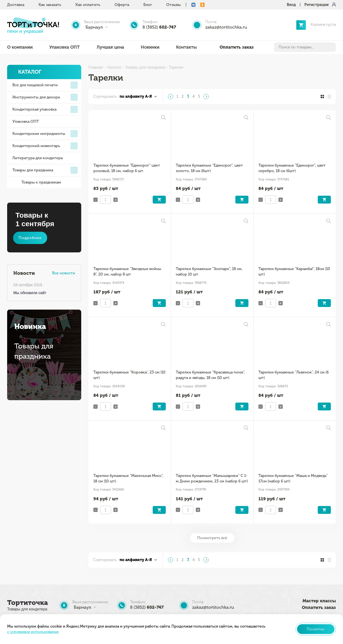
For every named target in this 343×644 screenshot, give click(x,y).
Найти (331, 47)
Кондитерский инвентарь (45, 146)
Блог (148, 5)
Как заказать (50, 5)
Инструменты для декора (45, 97)
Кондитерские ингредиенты (45, 134)
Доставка (16, 5)
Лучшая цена (110, 47)
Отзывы (174, 5)
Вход (291, 5)
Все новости (64, 273)
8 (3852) (159, 27)
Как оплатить (88, 5)
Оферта (122, 5)
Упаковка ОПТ (65, 47)
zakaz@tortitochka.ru (226, 27)
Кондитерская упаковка (45, 109)
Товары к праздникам (37, 182)
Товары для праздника (45, 170)
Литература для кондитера (38, 158)
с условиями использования (33, 632)
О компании (20, 47)
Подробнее (30, 238)
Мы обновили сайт (30, 293)
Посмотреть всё (212, 538)
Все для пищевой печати (45, 85)
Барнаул (94, 27)
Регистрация (317, 5)
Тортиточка (28, 603)
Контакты (186, 47)
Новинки (150, 47)
